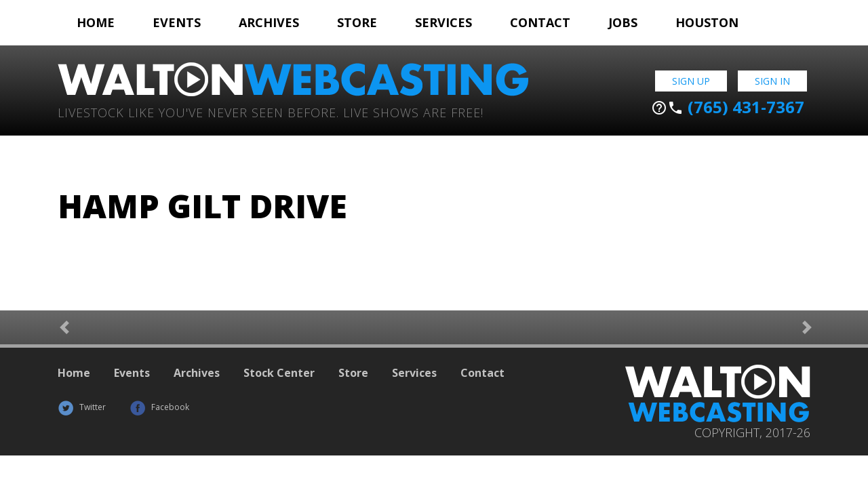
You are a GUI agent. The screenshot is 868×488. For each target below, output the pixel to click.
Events (177, 22)
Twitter (82, 407)
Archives (269, 22)
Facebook (159, 407)
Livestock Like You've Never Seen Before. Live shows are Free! (271, 111)
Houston (707, 22)
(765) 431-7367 (728, 107)
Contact (540, 22)
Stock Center (279, 373)
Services (443, 22)
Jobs (623, 22)
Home (96, 22)
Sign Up (691, 81)
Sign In (772, 81)
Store (357, 22)
